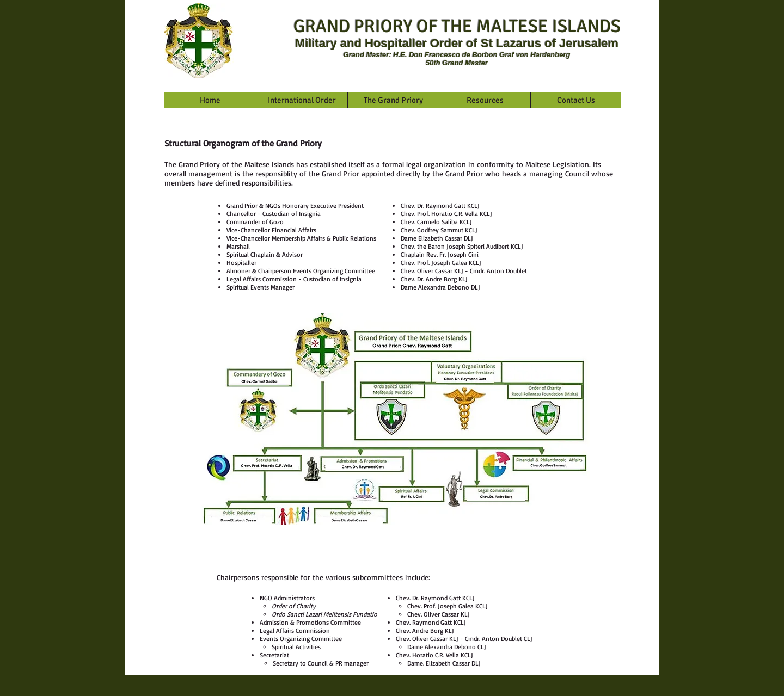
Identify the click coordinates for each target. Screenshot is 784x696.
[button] (302, 100)
